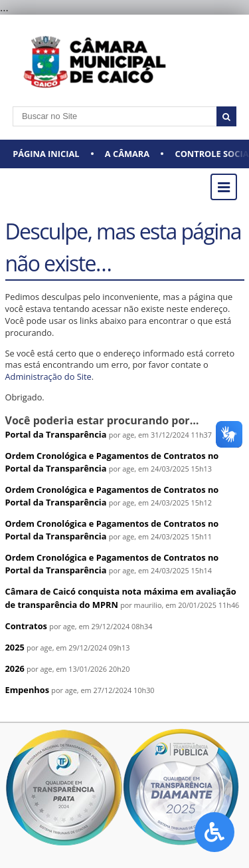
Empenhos (28, 690)
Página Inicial (46, 154)
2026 (15, 668)
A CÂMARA (127, 154)
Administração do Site (48, 376)
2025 (15, 647)
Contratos (26, 626)
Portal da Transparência (56, 434)
